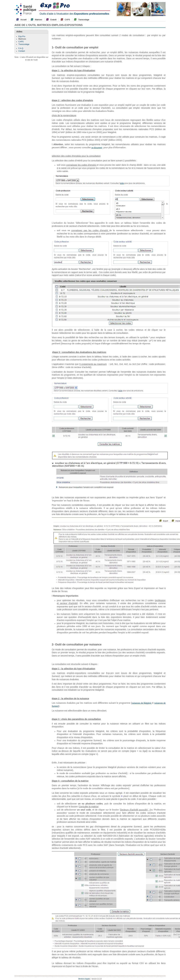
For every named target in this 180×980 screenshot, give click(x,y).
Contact (22, 51)
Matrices (38, 20)
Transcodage (84, 20)
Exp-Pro (22, 36)
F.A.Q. (21, 48)
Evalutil (53, 20)
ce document (97, 148)
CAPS (67, 20)
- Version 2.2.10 (96, 979)
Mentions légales (84, 979)
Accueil (24, 20)
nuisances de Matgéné (142, 703)
